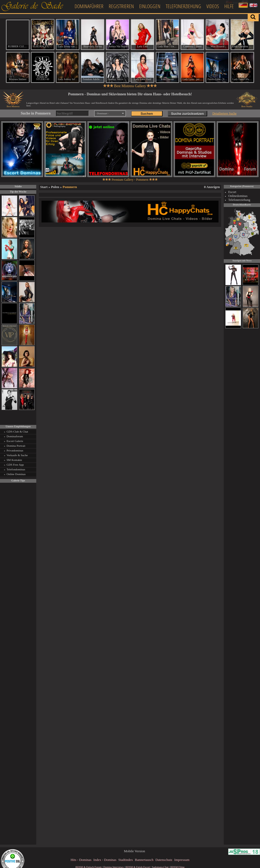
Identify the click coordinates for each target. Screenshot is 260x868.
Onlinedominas (238, 196)
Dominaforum (15, 436)
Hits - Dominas (81, 860)
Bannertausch (144, 860)
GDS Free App (15, 465)
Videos (213, 6)
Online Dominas (16, 474)
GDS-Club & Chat (17, 432)
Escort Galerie (15, 441)
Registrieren (121, 6)
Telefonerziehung (183, 6)
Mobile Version (134, 851)
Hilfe (229, 6)
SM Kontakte (14, 460)
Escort (232, 192)
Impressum (182, 860)
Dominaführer (89, 6)
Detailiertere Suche (225, 113)
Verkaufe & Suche (17, 455)
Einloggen (150, 6)
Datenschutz (164, 860)
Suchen (147, 114)
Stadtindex (126, 860)
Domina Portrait (16, 446)
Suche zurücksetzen (187, 114)
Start (44, 187)
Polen (55, 187)
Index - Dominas (105, 860)
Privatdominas (15, 450)
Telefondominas (16, 469)
